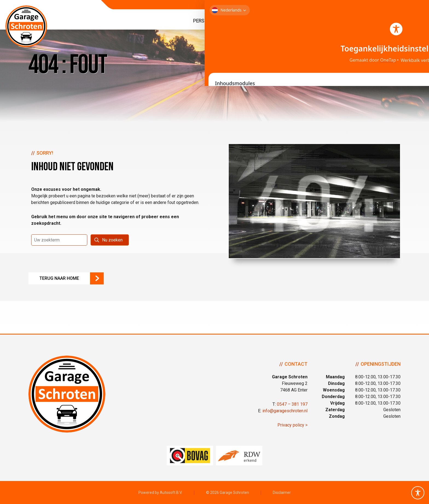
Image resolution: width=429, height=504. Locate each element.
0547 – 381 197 (292, 404)
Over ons (364, 21)
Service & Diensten (319, 21)
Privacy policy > (292, 425)
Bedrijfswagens (264, 21)
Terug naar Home (59, 278)
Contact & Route (399, 21)
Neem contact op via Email (422, 252)
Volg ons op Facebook (422, 266)
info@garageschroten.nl (285, 411)
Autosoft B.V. (171, 493)
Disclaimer (282, 493)
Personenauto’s (213, 21)
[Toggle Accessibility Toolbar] (418, 493)
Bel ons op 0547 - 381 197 (422, 238)
